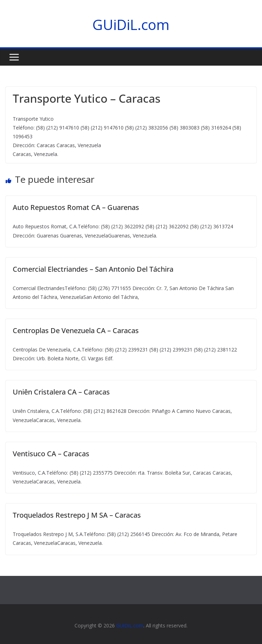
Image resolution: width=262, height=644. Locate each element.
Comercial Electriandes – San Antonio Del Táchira (93, 269)
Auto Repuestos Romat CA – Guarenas (76, 207)
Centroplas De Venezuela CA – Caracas (76, 330)
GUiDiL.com (131, 25)
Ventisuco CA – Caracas (51, 454)
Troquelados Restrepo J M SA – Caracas (77, 515)
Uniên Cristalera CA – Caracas (61, 392)
